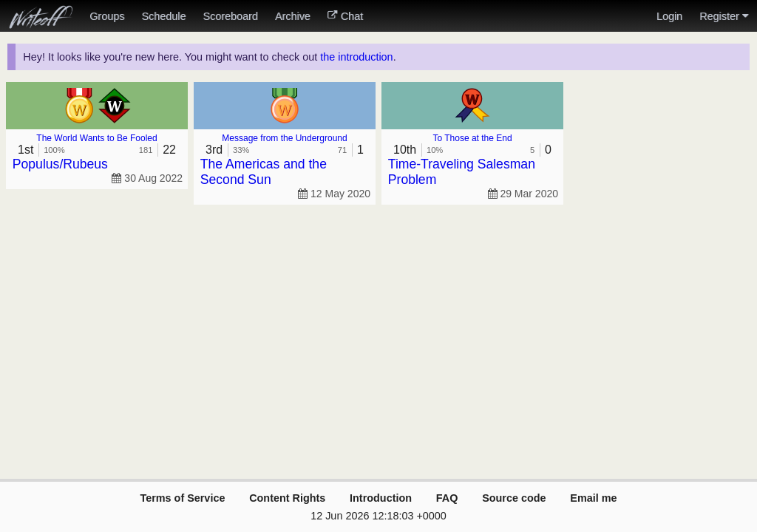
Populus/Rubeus (60, 164)
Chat (345, 16)
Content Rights (287, 498)
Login (669, 16)
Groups (107, 16)
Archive (293, 16)
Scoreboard (230, 16)
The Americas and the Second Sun (264, 172)
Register (724, 16)
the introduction (356, 57)
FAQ (447, 498)
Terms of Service (182, 498)
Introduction (381, 498)
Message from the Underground (284, 138)
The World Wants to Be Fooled (96, 138)
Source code (514, 498)
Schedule (163, 16)
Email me (593, 498)
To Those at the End (472, 138)
